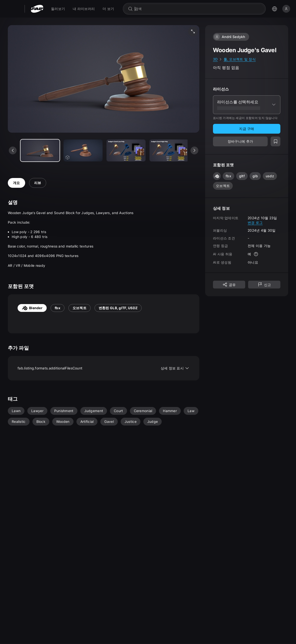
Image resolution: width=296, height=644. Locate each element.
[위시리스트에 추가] (275, 141)
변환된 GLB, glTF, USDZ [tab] (118, 308)
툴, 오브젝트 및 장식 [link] (240, 59)
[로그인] (286, 9)
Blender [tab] (32, 308)
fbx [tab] (58, 308)
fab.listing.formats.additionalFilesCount (104, 368)
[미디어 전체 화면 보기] (193, 31)
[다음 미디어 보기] (194, 150)
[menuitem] (58, 9)
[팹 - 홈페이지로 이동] (37, 9)
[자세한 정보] (256, 254)
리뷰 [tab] (38, 183)
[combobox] (198, 9)
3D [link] (215, 59)
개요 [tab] (16, 183)
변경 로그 (255, 223)
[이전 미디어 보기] (13, 150)
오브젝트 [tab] (79, 308)
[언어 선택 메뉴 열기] (275, 9)
